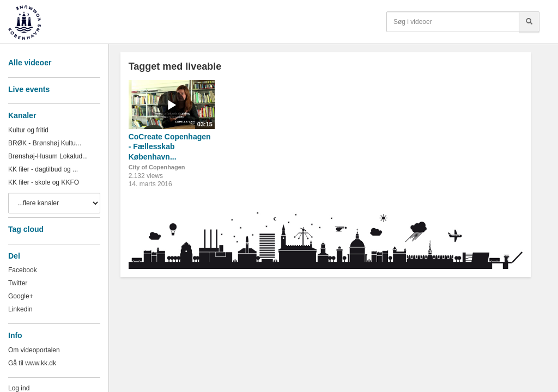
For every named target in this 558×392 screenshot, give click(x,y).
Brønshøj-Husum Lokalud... (48, 156)
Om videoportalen (34, 350)
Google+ (21, 296)
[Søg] (529, 22)
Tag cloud (26, 229)
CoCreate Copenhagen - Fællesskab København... (170, 147)
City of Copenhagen (157, 167)
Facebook (23, 270)
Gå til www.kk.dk (32, 363)
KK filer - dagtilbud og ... (43, 169)
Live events (29, 89)
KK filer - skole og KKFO (44, 182)
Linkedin (20, 309)
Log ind (19, 388)
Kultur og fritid (28, 130)
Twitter (18, 283)
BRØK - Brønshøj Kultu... (45, 143)
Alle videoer (30, 63)
